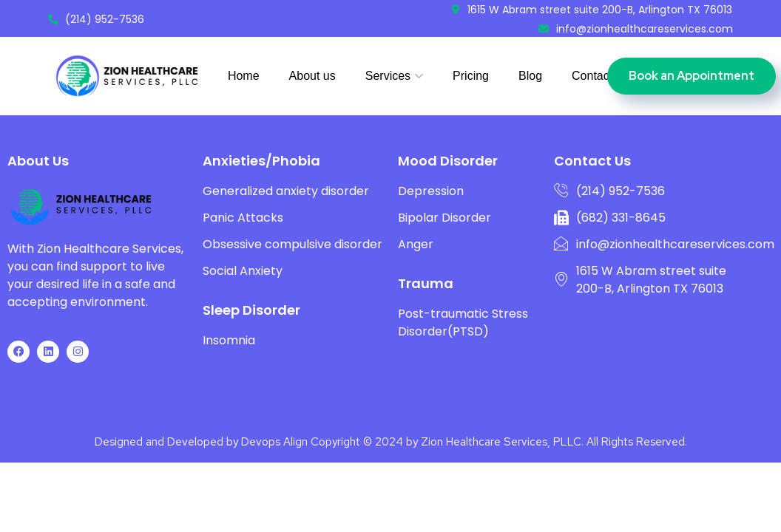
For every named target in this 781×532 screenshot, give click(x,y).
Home (244, 76)
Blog (530, 76)
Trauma (426, 303)
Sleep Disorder (251, 330)
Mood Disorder (448, 181)
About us (312, 76)
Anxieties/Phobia (261, 181)
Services (388, 76)
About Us (38, 181)
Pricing (471, 76)
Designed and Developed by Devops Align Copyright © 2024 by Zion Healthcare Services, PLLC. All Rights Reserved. (391, 462)
